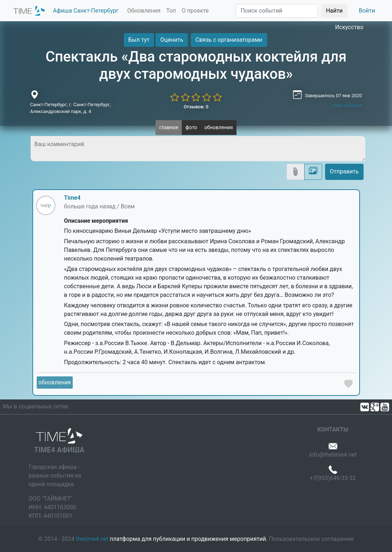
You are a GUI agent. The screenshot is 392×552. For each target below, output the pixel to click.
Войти (367, 11)
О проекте (195, 11)
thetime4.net (92, 539)
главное (169, 127)
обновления (219, 127)
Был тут (139, 40)
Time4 (72, 198)
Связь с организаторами (229, 40)
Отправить (344, 171)
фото (191, 127)
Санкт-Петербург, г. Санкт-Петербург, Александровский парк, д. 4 (71, 108)
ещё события (347, 105)
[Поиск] (277, 11)
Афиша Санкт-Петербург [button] (86, 11)
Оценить (172, 40)
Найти (334, 11)
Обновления (144, 11)
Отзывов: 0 (196, 107)
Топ (171, 11)
